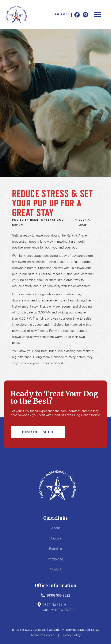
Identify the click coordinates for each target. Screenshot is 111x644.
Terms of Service (43, 635)
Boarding (56, 549)
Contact (55, 569)
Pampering (55, 559)
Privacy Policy (71, 635)
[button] (98, 15)
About (55, 528)
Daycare (56, 538)
